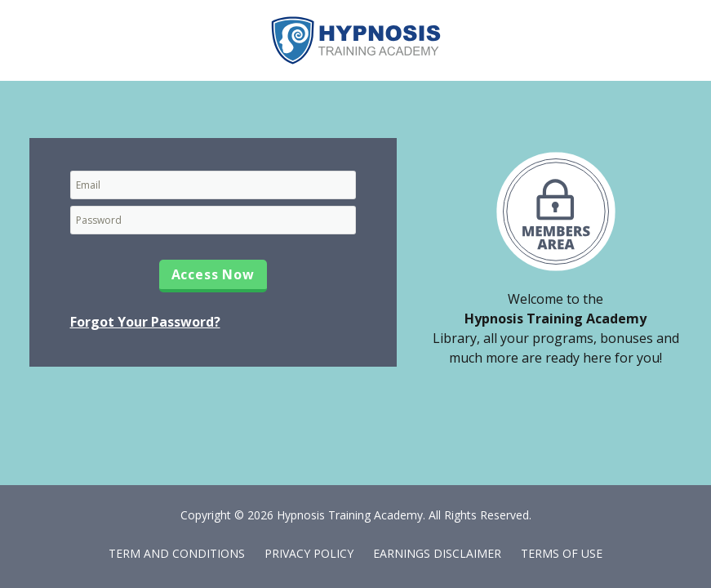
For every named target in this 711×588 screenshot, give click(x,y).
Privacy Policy (309, 553)
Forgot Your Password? (145, 322)
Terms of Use (562, 553)
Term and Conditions (177, 553)
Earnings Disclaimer (437, 553)
